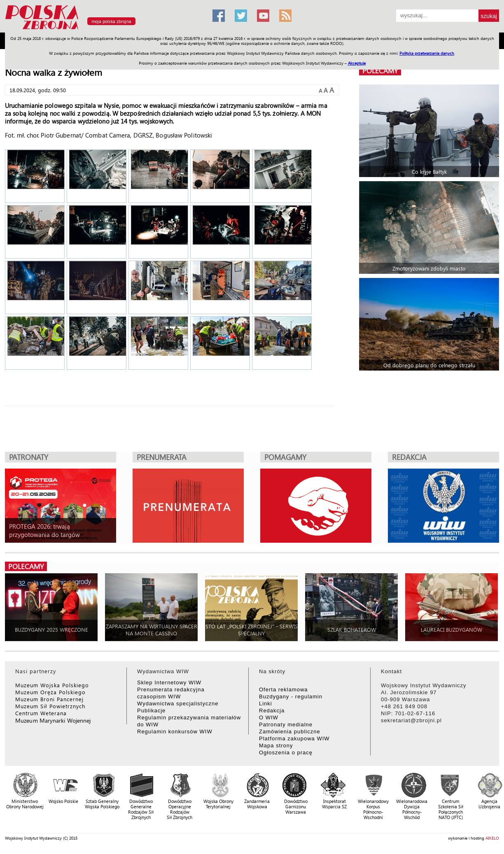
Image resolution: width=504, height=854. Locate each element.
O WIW (269, 717)
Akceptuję (357, 63)
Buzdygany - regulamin (291, 696)
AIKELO (492, 838)
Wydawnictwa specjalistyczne (178, 703)
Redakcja (272, 710)
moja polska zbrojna (111, 21)
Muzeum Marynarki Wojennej (53, 720)
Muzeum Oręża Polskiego (50, 692)
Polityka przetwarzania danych (427, 53)
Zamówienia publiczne (290, 731)
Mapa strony (276, 745)
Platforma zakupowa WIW (294, 738)
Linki (266, 703)
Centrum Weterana (41, 713)
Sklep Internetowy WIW (169, 682)
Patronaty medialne (286, 724)
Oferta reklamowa (283, 689)
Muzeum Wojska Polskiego (52, 685)
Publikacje (151, 710)
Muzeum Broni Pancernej (49, 699)
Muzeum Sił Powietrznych (50, 706)
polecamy (380, 71)
